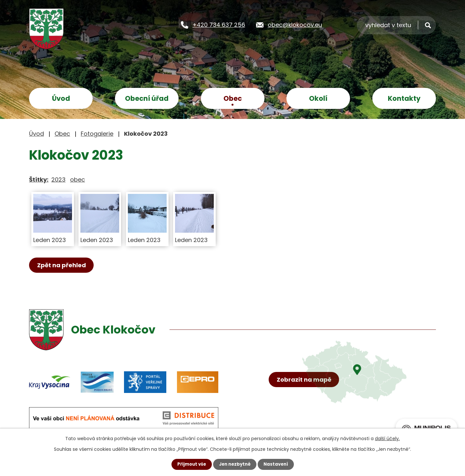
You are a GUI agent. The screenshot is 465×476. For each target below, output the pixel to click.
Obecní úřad (147, 98)
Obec (233, 98)
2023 (58, 180)
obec (77, 180)
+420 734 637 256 (219, 24)
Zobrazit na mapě (306, 395)
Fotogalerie (97, 134)
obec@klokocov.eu (295, 24)
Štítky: (39, 180)
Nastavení (278, 464)
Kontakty (404, 98)
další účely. (387, 438)
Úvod (61, 98)
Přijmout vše (190, 464)
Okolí (318, 98)
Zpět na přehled (63, 265)
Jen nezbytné (235, 464)
